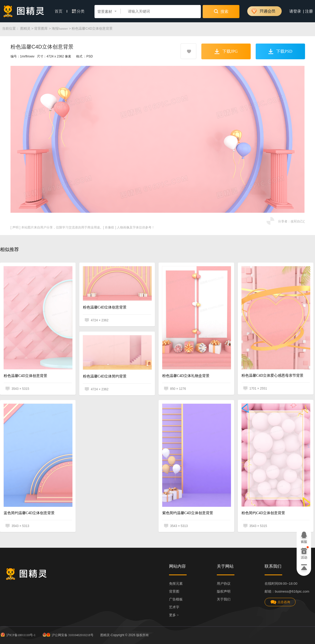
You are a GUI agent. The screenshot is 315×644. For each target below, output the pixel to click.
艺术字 (174, 607)
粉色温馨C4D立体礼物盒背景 (186, 376)
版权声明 (224, 591)
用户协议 (224, 584)
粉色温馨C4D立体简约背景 (105, 376)
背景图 (174, 591)
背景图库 (41, 28)
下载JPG (226, 51)
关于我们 (224, 599)
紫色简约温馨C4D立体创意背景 (188, 513)
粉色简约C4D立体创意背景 (263, 513)
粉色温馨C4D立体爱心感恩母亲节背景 (272, 376)
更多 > (174, 615)
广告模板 (176, 599)
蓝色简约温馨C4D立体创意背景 (29, 513)
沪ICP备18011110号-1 (18, 635)
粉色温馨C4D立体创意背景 (25, 376)
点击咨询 (280, 602)
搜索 (221, 11)
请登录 (295, 11)
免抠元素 (176, 584)
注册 (309, 11)
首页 (61, 11)
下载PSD (280, 51)
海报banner (60, 28)
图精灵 (25, 28)
